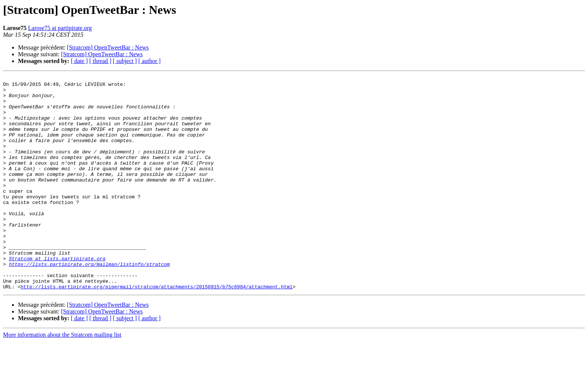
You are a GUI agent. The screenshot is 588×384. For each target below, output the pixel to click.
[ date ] (79, 61)
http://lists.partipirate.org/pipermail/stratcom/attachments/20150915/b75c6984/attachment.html (157, 329)
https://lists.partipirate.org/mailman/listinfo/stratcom (89, 302)
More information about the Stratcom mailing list (62, 377)
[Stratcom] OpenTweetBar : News (108, 47)
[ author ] (150, 61)
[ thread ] (100, 61)
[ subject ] (125, 61)
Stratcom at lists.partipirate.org (57, 295)
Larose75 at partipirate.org (60, 28)
